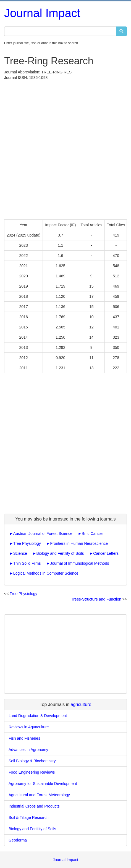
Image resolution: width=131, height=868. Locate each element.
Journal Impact (42, 13)
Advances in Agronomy (28, 750)
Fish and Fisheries (24, 738)
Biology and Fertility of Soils (60, 553)
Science (20, 553)
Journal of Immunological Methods (79, 563)
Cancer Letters (106, 553)
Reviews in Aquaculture (29, 727)
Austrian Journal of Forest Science (43, 533)
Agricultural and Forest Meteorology (39, 795)
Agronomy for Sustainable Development (43, 784)
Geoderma (18, 840)
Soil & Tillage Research (29, 817)
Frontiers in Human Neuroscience (79, 543)
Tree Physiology (27, 543)
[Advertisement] (65, 148)
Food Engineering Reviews (32, 772)
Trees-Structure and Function (96, 599)
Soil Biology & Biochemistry (32, 761)
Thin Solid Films (27, 563)
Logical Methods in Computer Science (46, 573)
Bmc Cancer (92, 533)
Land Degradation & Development (38, 716)
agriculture (81, 704)
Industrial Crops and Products (34, 806)
